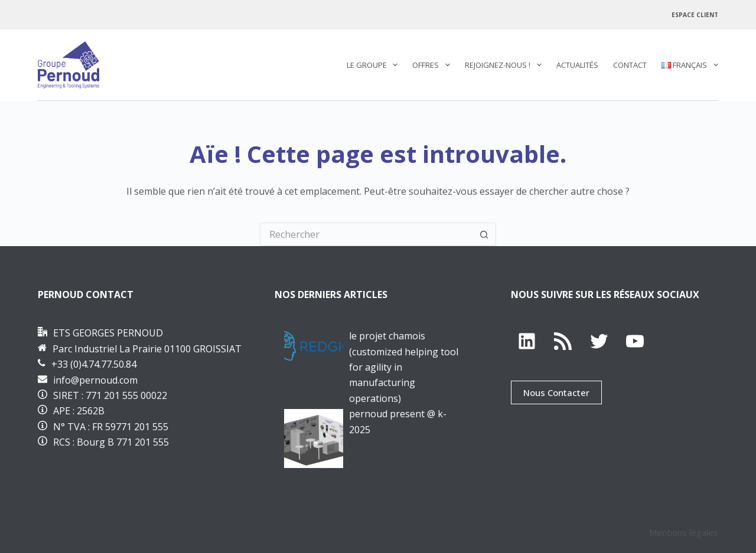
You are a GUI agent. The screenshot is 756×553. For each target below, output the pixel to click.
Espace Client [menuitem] (695, 15)
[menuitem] (686, 65)
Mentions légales (684, 532)
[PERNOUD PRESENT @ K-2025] (314, 439)
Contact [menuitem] (630, 65)
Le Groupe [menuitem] (375, 65)
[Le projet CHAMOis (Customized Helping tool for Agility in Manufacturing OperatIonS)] (314, 346)
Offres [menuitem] (434, 65)
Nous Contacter (556, 392)
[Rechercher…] (366, 234)
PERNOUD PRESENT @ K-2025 (398, 421)
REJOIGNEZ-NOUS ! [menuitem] (506, 65)
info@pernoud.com (95, 380)
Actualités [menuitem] (577, 65)
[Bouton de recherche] (484, 234)
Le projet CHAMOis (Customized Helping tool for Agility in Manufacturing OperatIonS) (404, 367)
